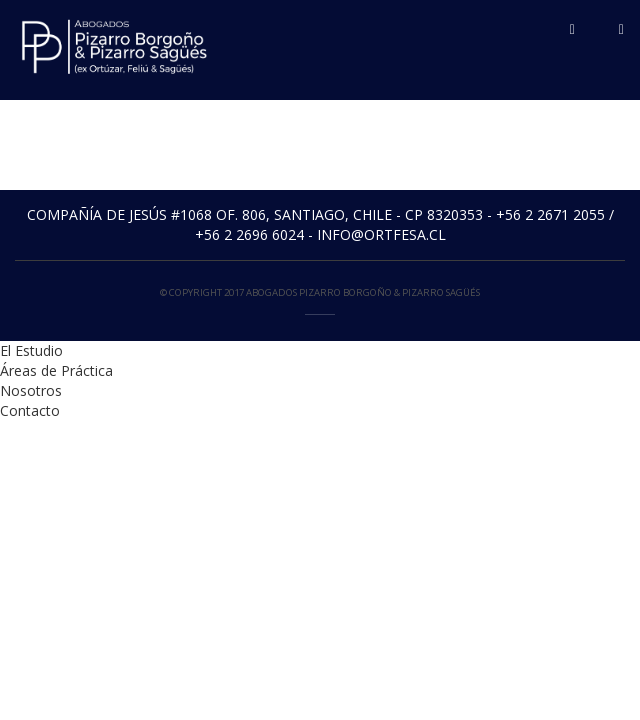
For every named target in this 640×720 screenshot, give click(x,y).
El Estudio (31, 350)
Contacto (30, 410)
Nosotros (31, 390)
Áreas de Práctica (56, 370)
